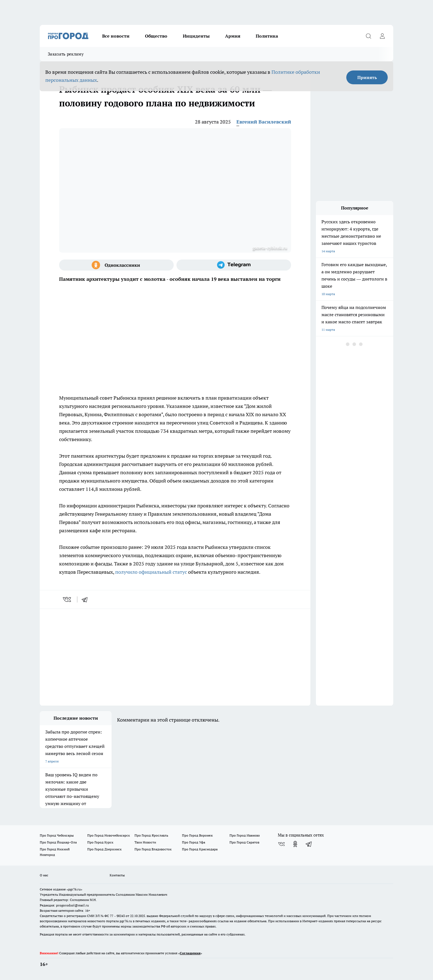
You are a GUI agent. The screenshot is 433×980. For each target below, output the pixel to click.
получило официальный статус (151, 572)
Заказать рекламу (66, 54)
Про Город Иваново (245, 835)
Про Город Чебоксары (57, 835)
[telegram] (86, 599)
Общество (156, 36)
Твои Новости (145, 842)
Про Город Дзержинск (104, 849)
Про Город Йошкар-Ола (58, 842)
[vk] (68, 599)
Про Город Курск (100, 842)
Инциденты (196, 36)
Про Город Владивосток (153, 849)
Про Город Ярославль (151, 835)
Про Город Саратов (244, 842)
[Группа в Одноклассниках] (116, 265)
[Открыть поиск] (368, 36)
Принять (367, 77)
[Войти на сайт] (382, 36)
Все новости (116, 36)
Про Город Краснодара (200, 849)
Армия (233, 36)
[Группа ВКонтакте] (281, 844)
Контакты (117, 875)
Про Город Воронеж (197, 835)
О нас (44, 875)
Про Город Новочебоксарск (109, 835)
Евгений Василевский (264, 122)
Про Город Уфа (194, 842)
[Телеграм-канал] (234, 265)
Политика (267, 36)
